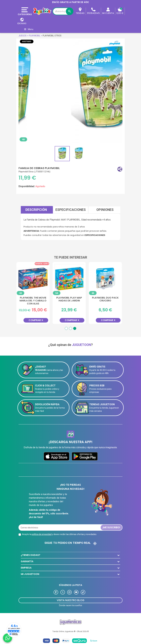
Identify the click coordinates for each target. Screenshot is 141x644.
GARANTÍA (27, 561)
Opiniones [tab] (105, 210)
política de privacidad (42, 534)
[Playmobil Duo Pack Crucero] (107, 279)
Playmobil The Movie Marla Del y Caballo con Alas (34, 301)
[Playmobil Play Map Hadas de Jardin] (70, 279)
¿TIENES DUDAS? (31, 555)
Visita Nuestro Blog (71, 600)
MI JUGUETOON (30, 574)
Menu (29, 29)
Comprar (37, 320)
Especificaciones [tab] (71, 210)
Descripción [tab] (36, 210)
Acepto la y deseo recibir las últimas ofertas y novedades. (60, 534)
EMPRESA (26, 568)
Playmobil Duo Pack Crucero (107, 299)
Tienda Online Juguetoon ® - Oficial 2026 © (71, 631)
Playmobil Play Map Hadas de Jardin (70, 299)
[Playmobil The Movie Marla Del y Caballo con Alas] (34, 279)
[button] (120, 169)
